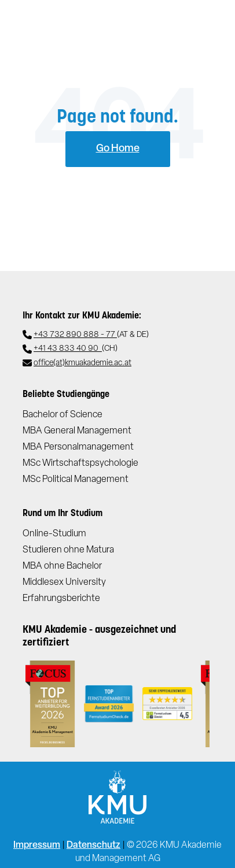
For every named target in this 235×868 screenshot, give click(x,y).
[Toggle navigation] (209, 23)
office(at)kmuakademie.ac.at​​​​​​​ (82, 363)
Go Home (118, 149)
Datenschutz (93, 845)
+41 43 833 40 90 (76, 349)
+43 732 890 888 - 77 (91, 335)
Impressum (37, 845)
